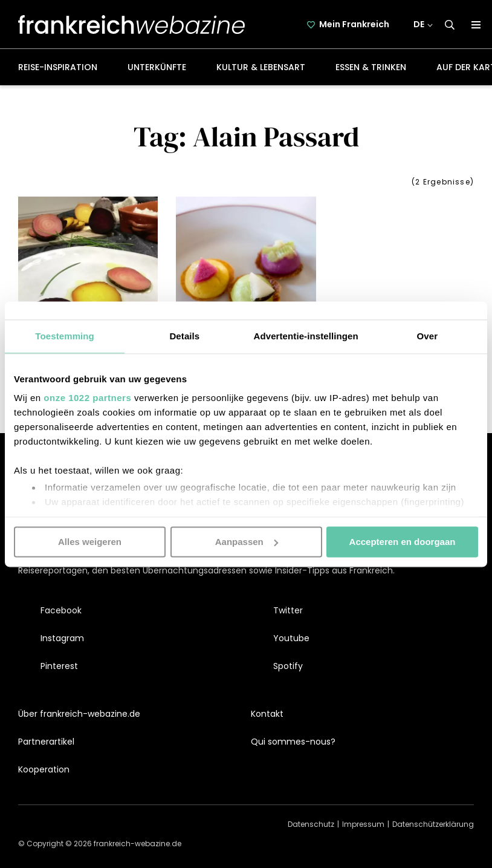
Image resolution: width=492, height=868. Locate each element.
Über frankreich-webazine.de (79, 714)
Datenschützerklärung (433, 824)
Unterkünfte (157, 67)
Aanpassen (247, 542)
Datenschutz (311, 824)
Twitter (288, 610)
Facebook (61, 610)
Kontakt (267, 714)
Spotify (288, 666)
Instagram (62, 638)
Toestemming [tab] (65, 336)
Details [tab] (184, 336)
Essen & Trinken (371, 67)
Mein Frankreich (355, 24)
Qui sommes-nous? (293, 742)
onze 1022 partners (87, 398)
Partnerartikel (46, 742)
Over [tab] (428, 336)
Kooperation (44, 769)
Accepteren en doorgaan (403, 542)
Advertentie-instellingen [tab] (306, 336)
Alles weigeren (90, 542)
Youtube (291, 638)
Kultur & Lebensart (261, 67)
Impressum (363, 824)
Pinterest (59, 666)
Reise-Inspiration (58, 67)
